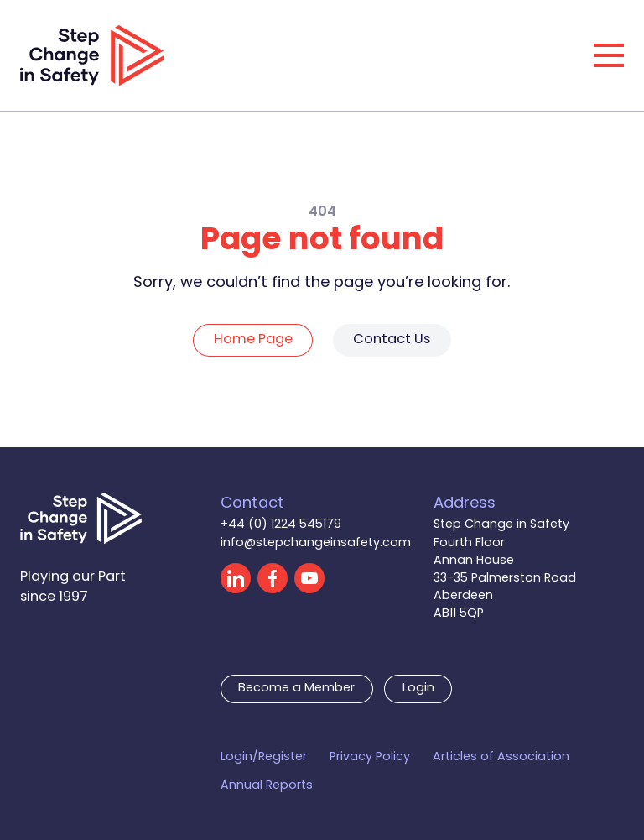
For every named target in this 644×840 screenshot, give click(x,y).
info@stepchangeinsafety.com (316, 543)
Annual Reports (267, 786)
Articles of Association (501, 757)
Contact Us (392, 340)
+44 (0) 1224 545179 (281, 525)
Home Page (253, 340)
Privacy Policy (370, 757)
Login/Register (264, 757)
